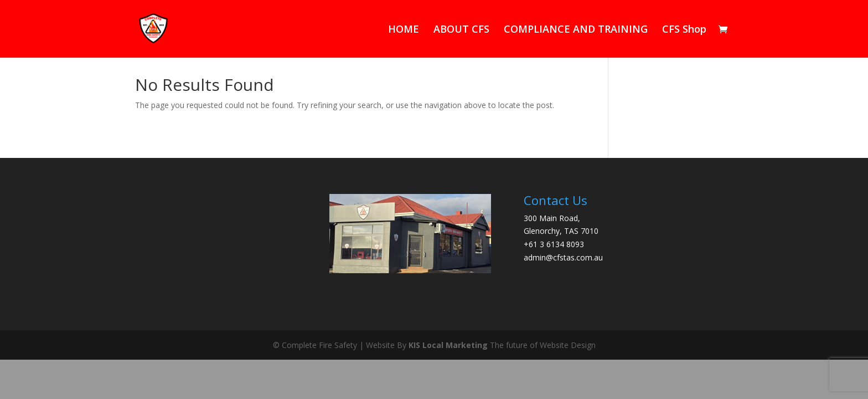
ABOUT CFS (461, 30)
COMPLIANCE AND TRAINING (576, 30)
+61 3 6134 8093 (554, 244)
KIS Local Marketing (448, 345)
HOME (404, 30)
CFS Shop (684, 30)
